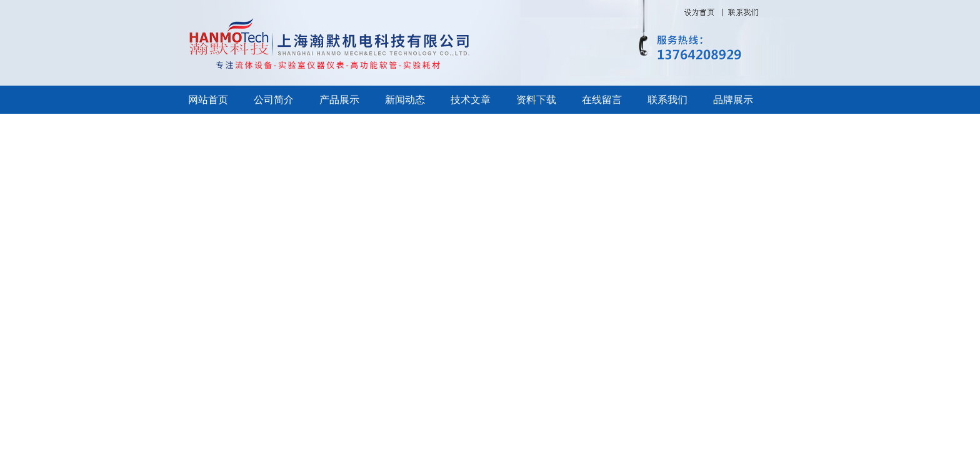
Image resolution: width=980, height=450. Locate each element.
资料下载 (536, 100)
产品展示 (339, 100)
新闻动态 (405, 100)
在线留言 (602, 100)
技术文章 (471, 100)
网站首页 (208, 100)
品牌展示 (733, 100)
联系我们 (667, 100)
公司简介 (274, 100)
